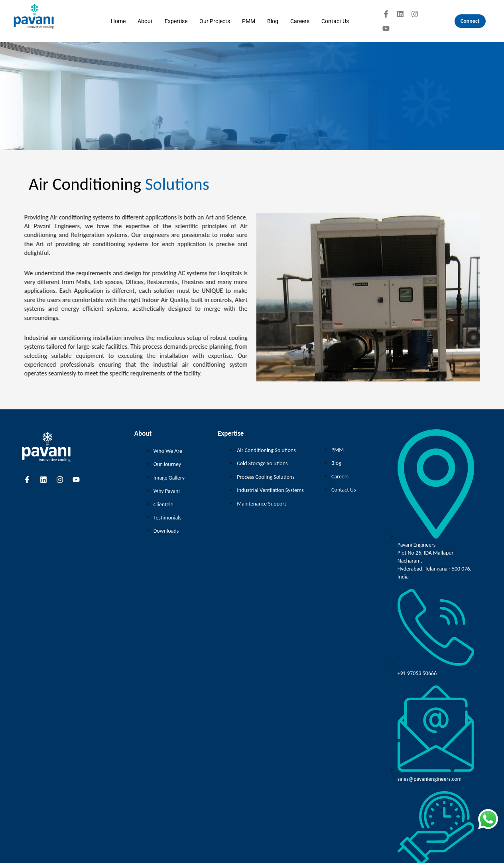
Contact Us (335, 21)
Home (118, 21)
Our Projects (215, 21)
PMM (249, 21)
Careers (300, 21)
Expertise (176, 21)
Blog (273, 21)
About (145, 21)
